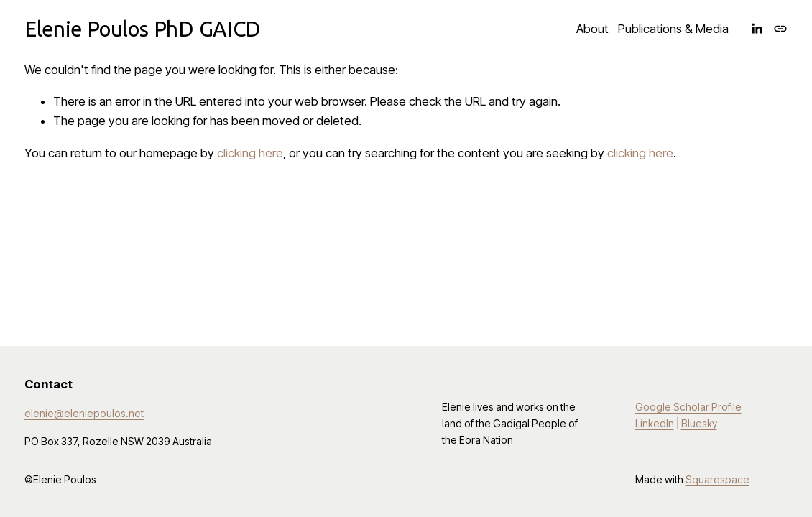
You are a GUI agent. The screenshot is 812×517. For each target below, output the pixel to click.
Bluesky (699, 423)
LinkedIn (655, 423)
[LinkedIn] (757, 29)
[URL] (780, 29)
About (592, 29)
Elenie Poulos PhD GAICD (143, 29)
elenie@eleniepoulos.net (84, 413)
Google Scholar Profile (688, 407)
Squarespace (718, 479)
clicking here (250, 153)
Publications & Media (673, 29)
